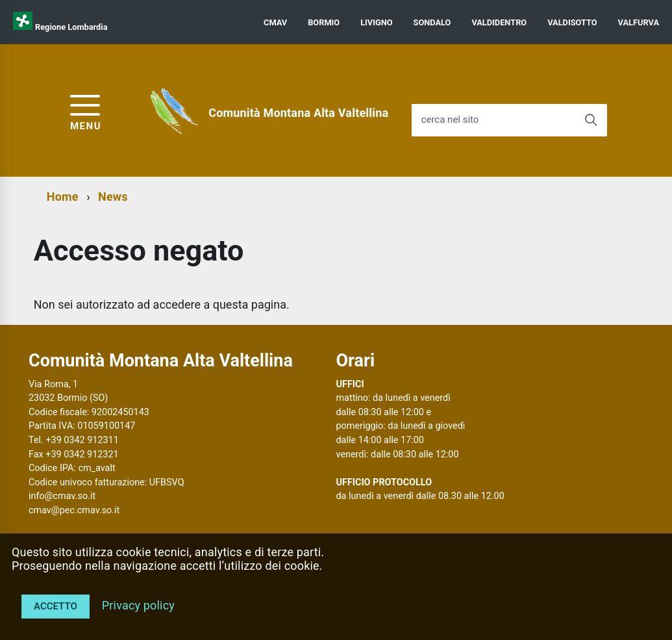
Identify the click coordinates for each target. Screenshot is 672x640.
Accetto (56, 606)
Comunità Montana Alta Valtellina (298, 113)
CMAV (275, 22)
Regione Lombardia (71, 27)
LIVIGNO (376, 22)
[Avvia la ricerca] (591, 120)
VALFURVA (639, 22)
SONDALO (432, 22)
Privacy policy (138, 605)
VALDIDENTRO (499, 22)
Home (63, 197)
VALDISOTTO (572, 22)
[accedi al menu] (86, 111)
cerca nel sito (450, 120)
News (113, 197)
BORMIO (324, 22)
